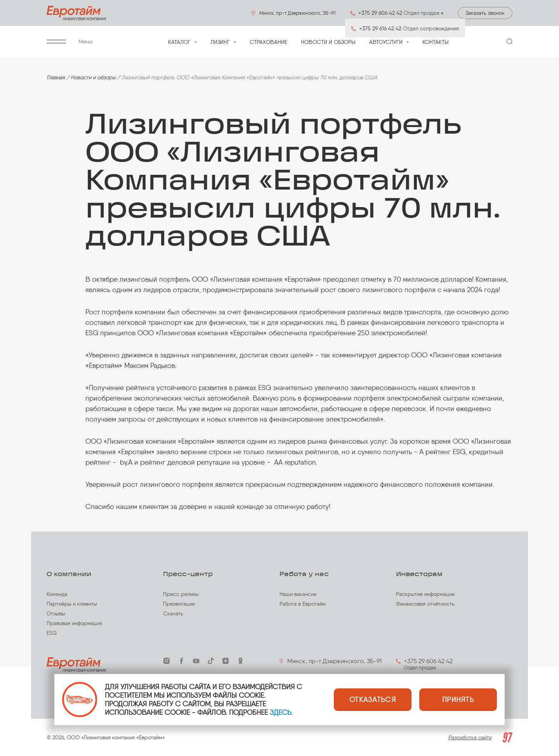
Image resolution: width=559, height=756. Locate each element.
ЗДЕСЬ (280, 712)
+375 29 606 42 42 (428, 661)
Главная (56, 78)
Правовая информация (74, 623)
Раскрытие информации (425, 594)
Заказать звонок (485, 13)
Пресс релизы (181, 594)
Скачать (173, 614)
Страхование (268, 42)
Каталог (179, 42)
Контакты (436, 42)
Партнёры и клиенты (72, 604)
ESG (52, 633)
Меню (70, 42)
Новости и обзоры (328, 42)
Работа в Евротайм (303, 604)
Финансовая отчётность (425, 604)
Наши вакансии (298, 594)
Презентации (179, 604)
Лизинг (220, 42)
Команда (57, 594)
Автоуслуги (386, 42)
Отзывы (56, 614)
